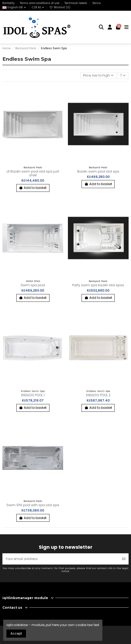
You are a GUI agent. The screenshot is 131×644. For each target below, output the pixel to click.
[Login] (110, 27)
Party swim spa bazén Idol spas (98, 285)
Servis (97, 3)
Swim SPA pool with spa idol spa (33, 505)
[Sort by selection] (99, 76)
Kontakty (9, 3)
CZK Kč (38, 7)
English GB (15, 7)
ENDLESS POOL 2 (98, 395)
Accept (16, 633)
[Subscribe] (124, 559)
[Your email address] (61, 559)
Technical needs (76, 3)
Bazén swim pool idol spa (98, 171)
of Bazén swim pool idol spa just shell (33, 173)
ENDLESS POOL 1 (33, 395)
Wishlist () (60, 7)
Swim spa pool (33, 285)
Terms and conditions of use (40, 3)
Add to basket (33, 188)
